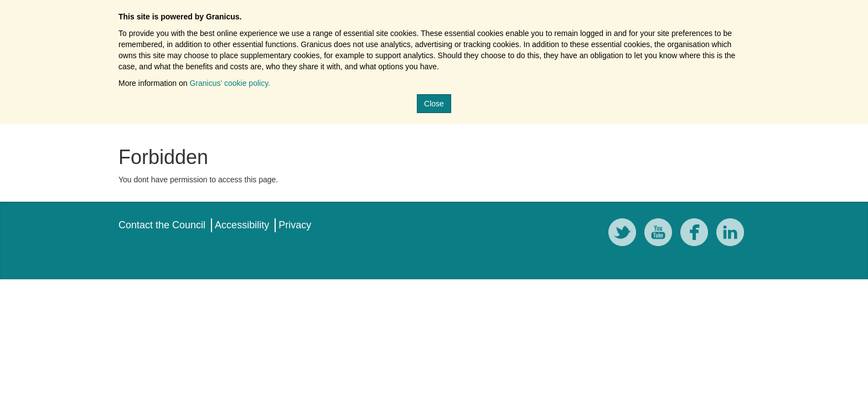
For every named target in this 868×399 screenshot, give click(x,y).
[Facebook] (697, 234)
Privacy (295, 225)
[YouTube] (661, 234)
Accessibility (242, 225)
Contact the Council (162, 225)
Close (434, 104)
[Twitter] (625, 234)
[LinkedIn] (733, 234)
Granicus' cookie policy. (230, 83)
